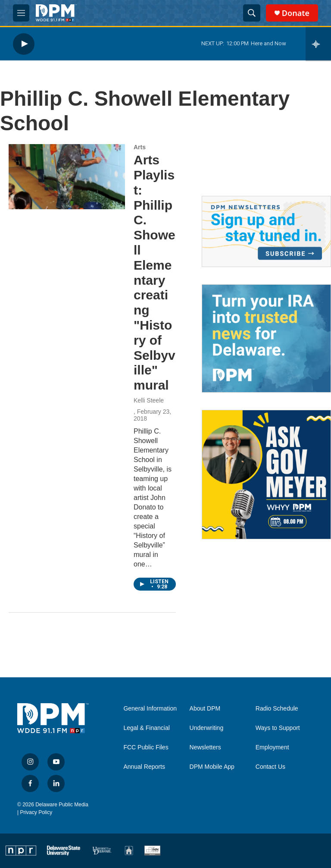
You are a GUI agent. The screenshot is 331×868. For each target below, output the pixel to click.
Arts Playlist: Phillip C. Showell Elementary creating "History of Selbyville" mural (155, 272)
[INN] (152, 851)
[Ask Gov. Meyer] (266, 475)
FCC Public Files (146, 747)
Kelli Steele (149, 400)
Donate (296, 13)
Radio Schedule (277, 709)
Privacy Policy (36, 812)
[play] (24, 44)
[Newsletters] (266, 231)
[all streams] (318, 44)
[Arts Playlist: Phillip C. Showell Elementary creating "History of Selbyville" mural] (67, 176)
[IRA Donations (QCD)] (266, 338)
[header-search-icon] (252, 13)
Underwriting (207, 728)
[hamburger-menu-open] (21, 13)
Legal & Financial (146, 728)
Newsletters (205, 747)
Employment (272, 747)
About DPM (205, 709)
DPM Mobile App (212, 767)
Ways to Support (278, 728)
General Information (150, 709)
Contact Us (270, 767)
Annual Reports (144, 767)
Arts (140, 147)
